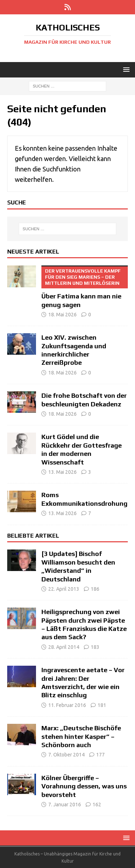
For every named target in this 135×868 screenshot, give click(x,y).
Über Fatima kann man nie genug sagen (85, 287)
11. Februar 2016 (67, 705)
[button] (125, 69)
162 (97, 805)
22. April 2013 (64, 589)
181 (102, 705)
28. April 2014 (64, 647)
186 (95, 589)
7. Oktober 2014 (66, 755)
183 (95, 647)
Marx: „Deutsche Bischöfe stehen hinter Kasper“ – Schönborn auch (81, 736)
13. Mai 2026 (62, 472)
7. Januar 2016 (65, 805)
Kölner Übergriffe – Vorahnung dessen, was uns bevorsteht (84, 786)
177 (100, 755)
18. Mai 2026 (62, 315)
